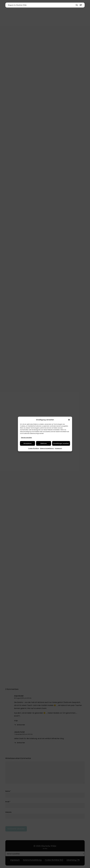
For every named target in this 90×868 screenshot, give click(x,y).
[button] (69, 420)
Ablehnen (44, 443)
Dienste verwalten (26, 438)
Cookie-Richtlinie (33, 448)
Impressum (58, 448)
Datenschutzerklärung (47, 448)
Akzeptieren (27, 443)
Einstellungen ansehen (61, 443)
